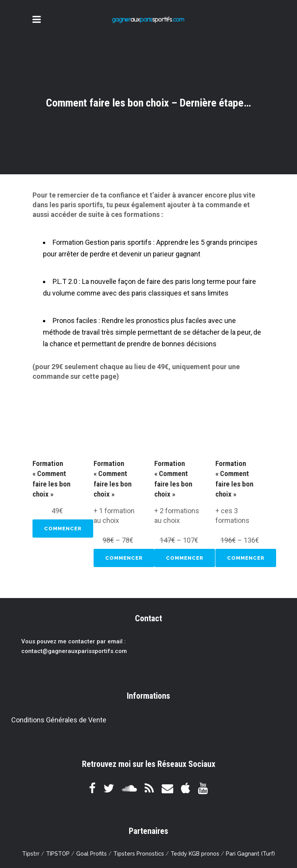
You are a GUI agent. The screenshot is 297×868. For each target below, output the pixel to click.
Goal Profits (91, 854)
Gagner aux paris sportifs (86, 116)
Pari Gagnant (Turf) (250, 854)
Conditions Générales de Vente (59, 720)
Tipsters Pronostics (139, 854)
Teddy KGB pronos (195, 854)
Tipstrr (31, 854)
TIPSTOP (58, 854)
